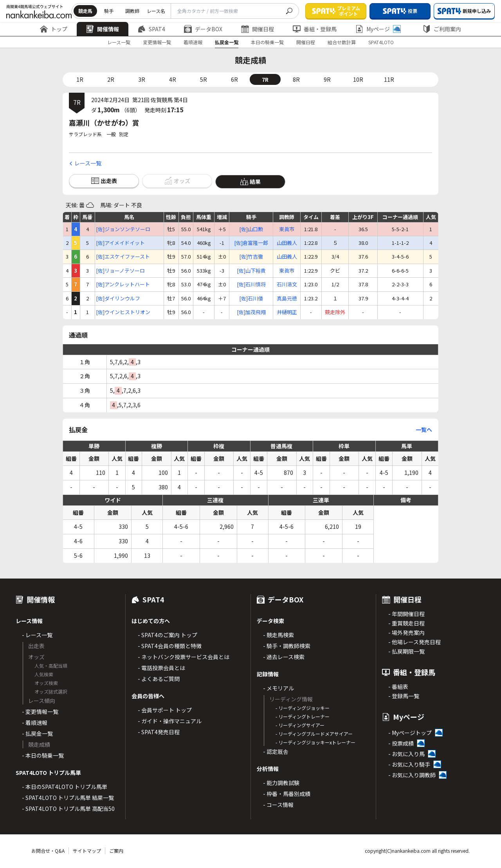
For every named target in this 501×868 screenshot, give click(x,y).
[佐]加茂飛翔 (251, 312)
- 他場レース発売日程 (414, 642)
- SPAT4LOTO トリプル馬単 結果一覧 (68, 798)
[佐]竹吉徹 (251, 257)
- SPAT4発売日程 (159, 732)
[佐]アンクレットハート (123, 284)
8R (296, 79)
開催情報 (103, 29)
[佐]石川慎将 (251, 284)
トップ (54, 29)
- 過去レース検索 (284, 657)
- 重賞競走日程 (406, 623)
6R (234, 79)
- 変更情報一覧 (40, 712)
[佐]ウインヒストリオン (123, 312)
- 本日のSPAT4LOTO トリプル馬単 (65, 787)
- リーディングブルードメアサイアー (314, 734)
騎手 (109, 11)
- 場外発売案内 (406, 633)
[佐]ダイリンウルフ (118, 298)
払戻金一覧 (227, 42)
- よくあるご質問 (159, 679)
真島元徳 (287, 298)
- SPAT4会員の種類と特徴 (170, 646)
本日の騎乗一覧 (267, 42)
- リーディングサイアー (300, 725)
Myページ (378, 29)
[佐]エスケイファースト (123, 257)
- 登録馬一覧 (404, 696)
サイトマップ (87, 851)
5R (204, 79)
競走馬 (85, 11)
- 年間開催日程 (406, 614)
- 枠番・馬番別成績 (287, 794)
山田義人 (287, 243)
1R (80, 79)
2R (111, 79)
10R (358, 79)
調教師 (132, 11)
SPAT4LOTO (381, 42)
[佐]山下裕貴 (251, 271)
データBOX (203, 29)
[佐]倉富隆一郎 (251, 243)
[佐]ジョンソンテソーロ (123, 229)
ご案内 (116, 851)
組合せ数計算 (342, 42)
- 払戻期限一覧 (406, 651)
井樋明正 (287, 312)
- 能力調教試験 (281, 783)
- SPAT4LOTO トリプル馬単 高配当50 (68, 809)
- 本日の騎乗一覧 (43, 755)
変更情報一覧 (157, 42)
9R (327, 79)
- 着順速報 (35, 722)
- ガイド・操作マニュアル (170, 721)
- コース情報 (278, 805)
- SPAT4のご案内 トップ (168, 635)
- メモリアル (278, 688)
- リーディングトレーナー (303, 716)
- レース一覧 (37, 635)
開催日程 (258, 29)
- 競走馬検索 (278, 635)
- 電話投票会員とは (161, 668)
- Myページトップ (410, 733)
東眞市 (287, 229)
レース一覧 (119, 42)
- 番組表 (398, 686)
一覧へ (424, 430)
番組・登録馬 (315, 29)
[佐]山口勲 (251, 229)
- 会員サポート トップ (165, 710)
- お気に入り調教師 (412, 775)
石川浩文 (287, 284)
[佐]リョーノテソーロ (120, 271)
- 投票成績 (401, 743)
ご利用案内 (442, 29)
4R (173, 79)
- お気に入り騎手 (409, 764)
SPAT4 (151, 29)
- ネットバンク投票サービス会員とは (184, 657)
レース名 (156, 11)
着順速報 (193, 42)
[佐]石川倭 (251, 298)
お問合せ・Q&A (48, 851)
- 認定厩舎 (276, 751)
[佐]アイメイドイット (120, 243)
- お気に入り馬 (406, 754)
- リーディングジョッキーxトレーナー (315, 742)
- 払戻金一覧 (37, 733)
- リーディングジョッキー (303, 708)
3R (142, 79)
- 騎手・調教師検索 (287, 646)
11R (389, 79)
